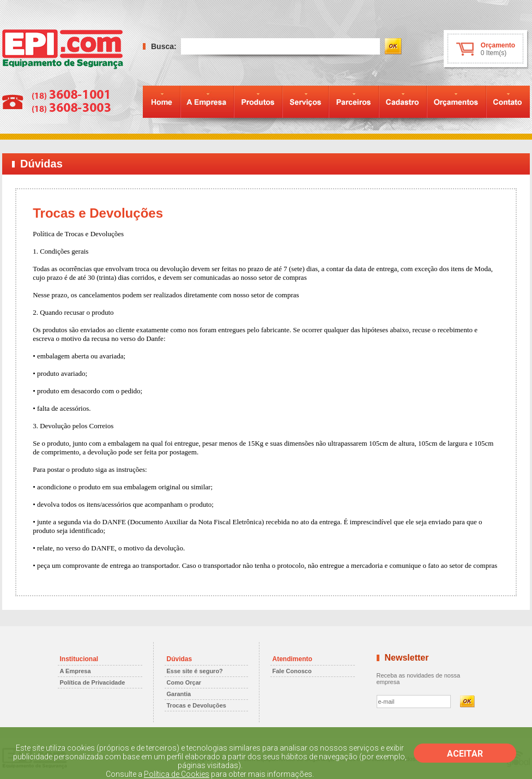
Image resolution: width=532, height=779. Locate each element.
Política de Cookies (177, 774)
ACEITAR (465, 754)
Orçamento (498, 45)
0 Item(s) (494, 53)
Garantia (179, 694)
